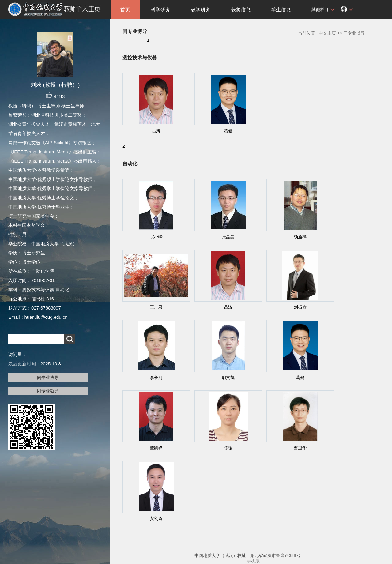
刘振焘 (300, 307)
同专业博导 (48, 378)
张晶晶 (228, 237)
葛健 (228, 131)
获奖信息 (241, 10)
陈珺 (228, 448)
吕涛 (156, 131)
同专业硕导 (48, 391)
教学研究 (201, 10)
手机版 (253, 561)
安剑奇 (156, 518)
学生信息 (281, 10)
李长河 (156, 378)
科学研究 (160, 10)
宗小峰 (156, 237)
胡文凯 (228, 378)
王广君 (156, 307)
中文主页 (327, 33)
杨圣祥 (300, 237)
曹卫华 (300, 448)
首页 (125, 10)
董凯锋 (156, 448)
